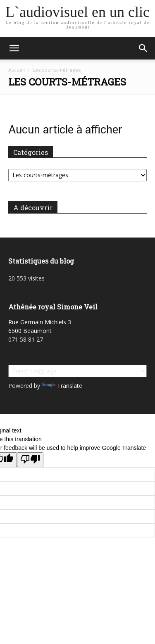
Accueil (17, 70)
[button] (14, 48)
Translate (62, 386)
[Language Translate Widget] (77, 371)
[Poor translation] (30, 460)
